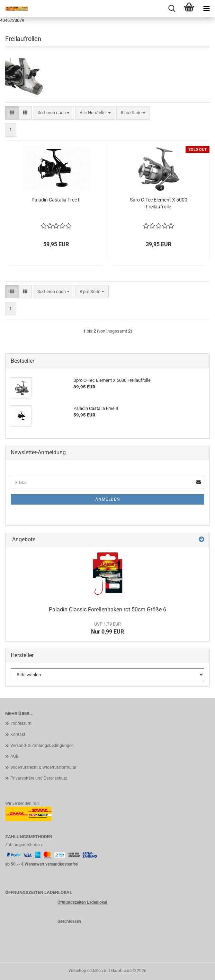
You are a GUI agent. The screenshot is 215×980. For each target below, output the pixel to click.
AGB (14, 756)
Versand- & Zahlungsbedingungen (42, 746)
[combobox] (53, 113)
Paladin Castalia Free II (56, 200)
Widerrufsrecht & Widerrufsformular (43, 767)
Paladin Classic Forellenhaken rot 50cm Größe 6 (107, 609)
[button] (12, 113)
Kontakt (18, 734)
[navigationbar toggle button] (206, 9)
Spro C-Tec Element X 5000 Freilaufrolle (159, 203)
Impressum (21, 723)
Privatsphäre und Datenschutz (39, 778)
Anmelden (108, 499)
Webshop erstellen (86, 971)
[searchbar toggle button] (172, 9)
